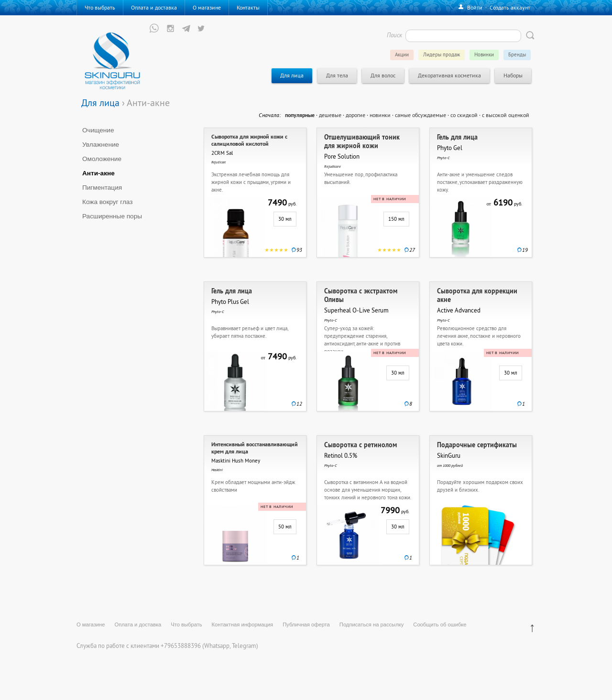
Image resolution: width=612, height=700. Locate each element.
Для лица (100, 102)
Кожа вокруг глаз (108, 202)
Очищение (98, 130)
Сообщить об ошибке (440, 625)
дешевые (330, 115)
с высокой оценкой (506, 115)
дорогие (355, 115)
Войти (475, 7)
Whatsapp (217, 646)
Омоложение (102, 159)
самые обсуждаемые (421, 115)
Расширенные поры (112, 216)
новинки (380, 115)
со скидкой (464, 115)
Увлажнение (101, 145)
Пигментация (102, 188)
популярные (300, 115)
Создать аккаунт (510, 7)
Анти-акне (98, 173)
